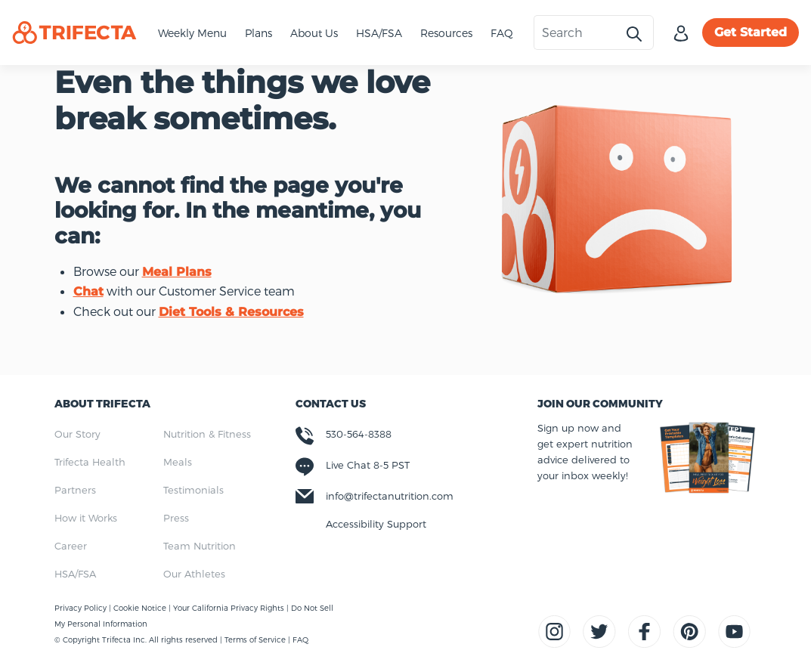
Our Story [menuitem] (77, 434)
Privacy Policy (82, 608)
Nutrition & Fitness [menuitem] (207, 434)
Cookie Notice (141, 608)
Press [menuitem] (176, 518)
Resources (446, 33)
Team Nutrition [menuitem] (200, 546)
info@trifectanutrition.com (390, 496)
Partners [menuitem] (75, 490)
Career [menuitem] (71, 546)
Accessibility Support (376, 524)
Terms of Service (255, 639)
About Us (314, 33)
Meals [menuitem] (178, 462)
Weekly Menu (192, 33)
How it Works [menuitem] (86, 518)
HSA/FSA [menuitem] (75, 574)
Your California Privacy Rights (230, 608)
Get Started (751, 32)
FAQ (502, 33)
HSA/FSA (379, 33)
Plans (258, 33)
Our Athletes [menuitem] (194, 574)
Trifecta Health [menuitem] (90, 462)
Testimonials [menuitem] (193, 490)
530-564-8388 (359, 434)
